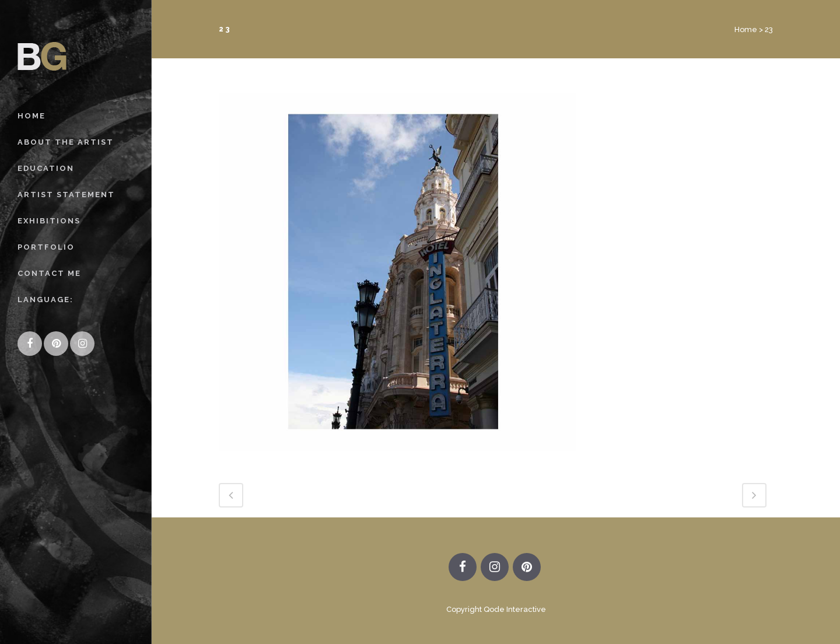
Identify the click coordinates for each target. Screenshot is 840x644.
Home (746, 29)
